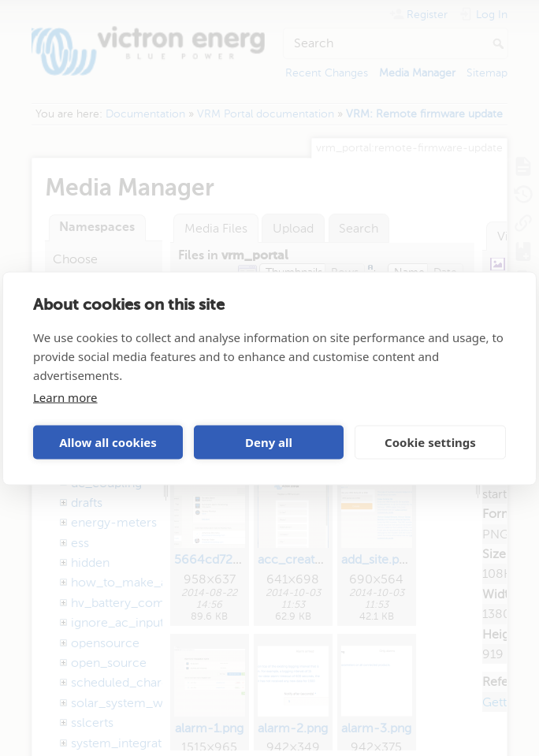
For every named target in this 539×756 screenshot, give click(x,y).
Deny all (269, 442)
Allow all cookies (108, 442)
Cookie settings (430, 442)
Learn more (65, 397)
